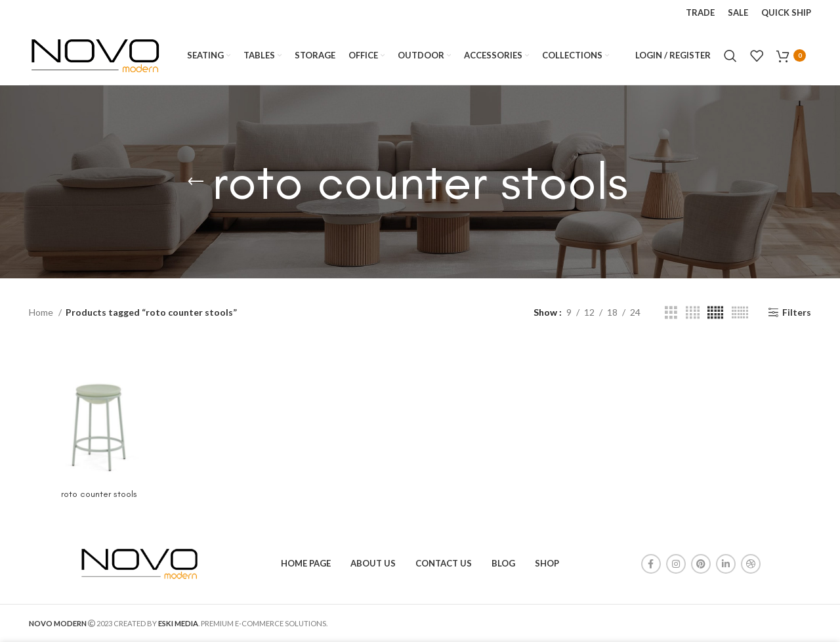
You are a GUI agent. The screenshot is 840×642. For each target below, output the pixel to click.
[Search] (730, 56)
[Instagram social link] (676, 564)
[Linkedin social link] (726, 564)
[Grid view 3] (671, 313)
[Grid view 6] (740, 313)
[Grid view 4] (693, 313)
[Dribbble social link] (751, 564)
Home (42, 312)
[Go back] (196, 182)
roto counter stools (99, 494)
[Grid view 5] (715, 313)
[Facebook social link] (651, 564)
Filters (797, 312)
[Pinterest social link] (701, 564)
